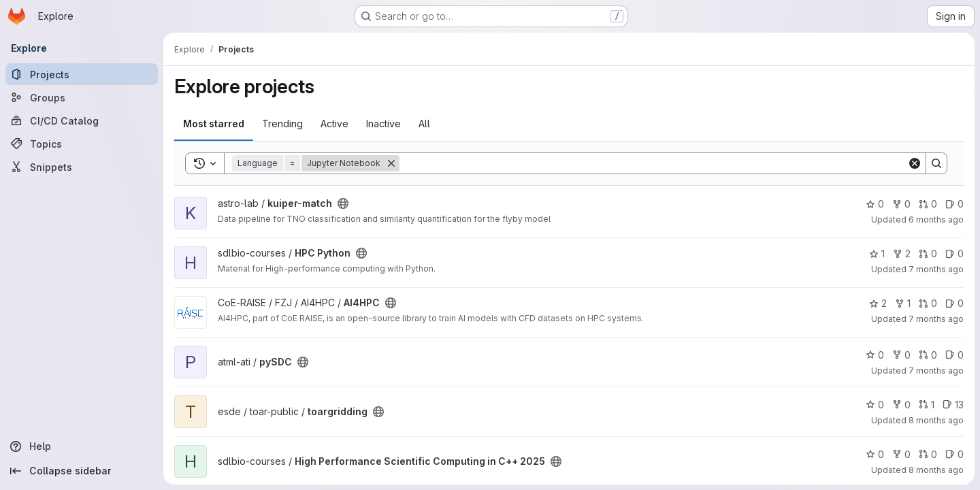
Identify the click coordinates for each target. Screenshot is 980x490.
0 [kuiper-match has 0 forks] (901, 204)
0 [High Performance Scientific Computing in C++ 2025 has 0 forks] (901, 454)
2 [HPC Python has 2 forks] (902, 254)
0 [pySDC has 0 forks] (901, 355)
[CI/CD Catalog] (82, 120)
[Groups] (82, 97)
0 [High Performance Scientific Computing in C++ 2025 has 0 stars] (875, 454)
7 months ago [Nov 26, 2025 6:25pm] (936, 371)
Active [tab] (334, 124)
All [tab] (424, 124)
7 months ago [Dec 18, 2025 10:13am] (936, 269)
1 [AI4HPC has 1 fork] (903, 303)
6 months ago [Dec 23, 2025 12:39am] (936, 219)
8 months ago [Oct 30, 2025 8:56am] (936, 470)
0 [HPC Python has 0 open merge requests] (928, 254)
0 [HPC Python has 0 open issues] (954, 254)
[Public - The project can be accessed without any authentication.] (343, 203)
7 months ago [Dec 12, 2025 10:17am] (936, 319)
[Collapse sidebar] (82, 471)
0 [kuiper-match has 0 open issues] (954, 204)
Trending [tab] (282, 124)
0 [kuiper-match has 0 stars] (875, 204)
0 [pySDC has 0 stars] (875, 355)
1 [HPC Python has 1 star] (877, 254)
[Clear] (915, 163)
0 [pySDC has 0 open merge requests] (928, 355)
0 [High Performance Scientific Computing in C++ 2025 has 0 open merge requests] (928, 454)
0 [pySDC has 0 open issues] (954, 355)
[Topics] (82, 144)
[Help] (82, 446)
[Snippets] (82, 167)
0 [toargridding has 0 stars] (875, 405)
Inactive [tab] (383, 124)
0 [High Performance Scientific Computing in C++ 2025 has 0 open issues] (954, 454)
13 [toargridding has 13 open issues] (953, 405)
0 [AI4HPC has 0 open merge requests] (928, 303)
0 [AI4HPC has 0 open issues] (954, 303)
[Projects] (82, 74)
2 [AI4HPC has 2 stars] (878, 303)
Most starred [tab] (214, 124)
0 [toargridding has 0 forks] (901, 405)
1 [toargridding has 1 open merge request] (927, 405)
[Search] (653, 163)
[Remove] (391, 163)
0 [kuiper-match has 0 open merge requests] (928, 204)
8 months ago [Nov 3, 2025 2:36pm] (936, 420)
